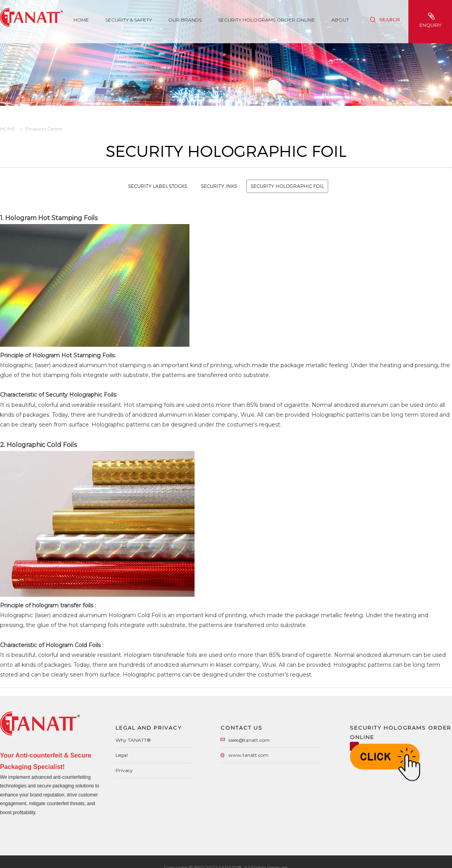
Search (385, 19)
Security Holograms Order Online (266, 20)
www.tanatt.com (248, 755)
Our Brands (185, 20)
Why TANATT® (133, 740)
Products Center (44, 129)
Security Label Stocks (158, 186)
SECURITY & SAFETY (129, 20)
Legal (122, 755)
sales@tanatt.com (249, 740)
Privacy (124, 770)
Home (81, 20)
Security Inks (219, 186)
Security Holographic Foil (287, 186)
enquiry (431, 20)
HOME (8, 129)
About (340, 20)
